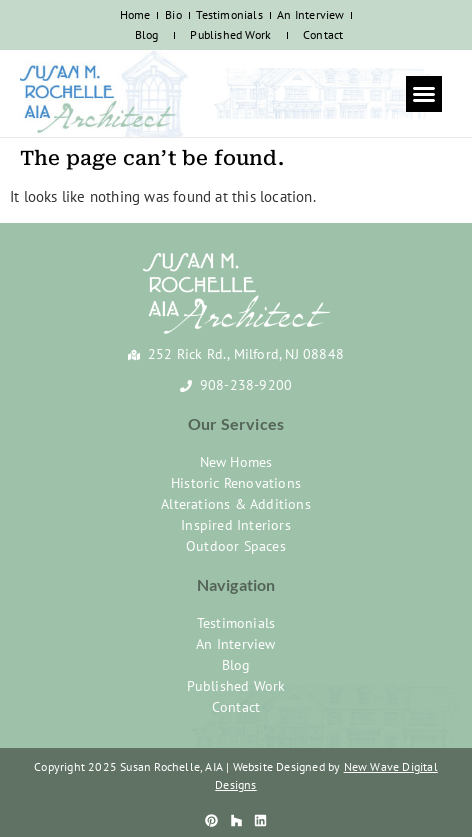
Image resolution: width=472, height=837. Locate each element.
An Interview (310, 14)
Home (135, 14)
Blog (147, 34)
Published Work (230, 34)
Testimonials (229, 14)
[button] (424, 94)
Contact (323, 34)
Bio (173, 14)
